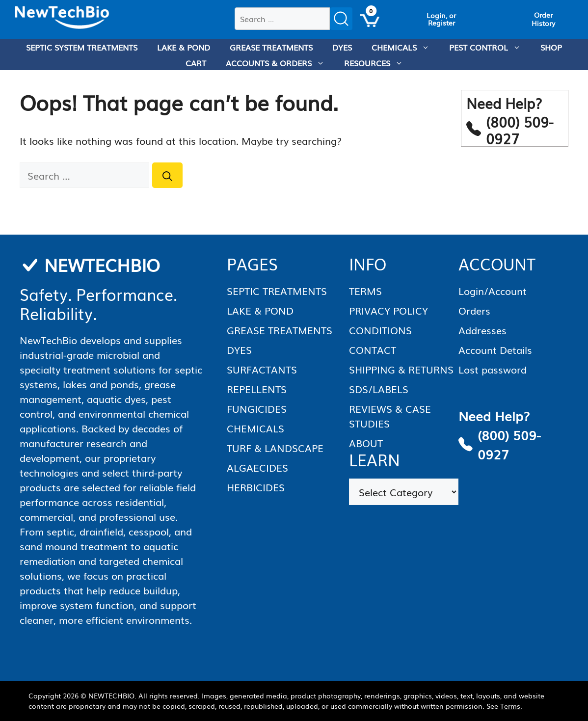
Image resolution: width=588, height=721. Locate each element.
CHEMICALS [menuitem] (405, 47)
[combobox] (282, 19)
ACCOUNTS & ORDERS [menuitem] (280, 63)
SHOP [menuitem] (551, 47)
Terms (510, 706)
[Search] (167, 175)
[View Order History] (543, 19)
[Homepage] (62, 18)
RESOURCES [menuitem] (378, 63)
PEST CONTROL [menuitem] (490, 47)
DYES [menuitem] (342, 47)
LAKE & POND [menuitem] (184, 47)
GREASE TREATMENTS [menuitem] (271, 47)
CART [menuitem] (196, 63)
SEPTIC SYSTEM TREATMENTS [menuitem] (82, 47)
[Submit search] (341, 19)
